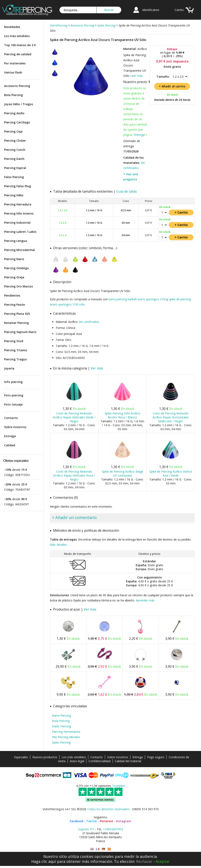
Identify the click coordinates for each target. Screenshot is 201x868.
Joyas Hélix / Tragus (19, 104)
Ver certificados (89, 322)
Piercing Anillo (14, 113)
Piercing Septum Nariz (20, 332)
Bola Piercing (13, 95)
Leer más (136, 76)
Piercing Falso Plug (18, 186)
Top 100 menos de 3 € (20, 45)
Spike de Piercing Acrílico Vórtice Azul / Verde (171, 473)
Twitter (92, 821)
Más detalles (58, 545)
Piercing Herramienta (66, 732)
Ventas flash (13, 72)
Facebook (77, 821)
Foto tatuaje (13, 404)
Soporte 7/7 (86, 829)
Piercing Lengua (16, 241)
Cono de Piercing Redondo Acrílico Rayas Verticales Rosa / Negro (74, 475)
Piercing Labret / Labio (20, 232)
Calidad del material (128, 761)
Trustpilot (119, 786)
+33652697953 (113, 829)
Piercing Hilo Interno (19, 213)
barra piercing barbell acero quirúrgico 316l (137, 299)
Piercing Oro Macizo (19, 286)
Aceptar (163, 861)
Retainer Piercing (16, 323)
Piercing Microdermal (19, 250)
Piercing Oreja (14, 277)
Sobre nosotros (15, 427)
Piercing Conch (15, 150)
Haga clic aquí (44, 861)
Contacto (11, 418)
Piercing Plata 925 (17, 314)
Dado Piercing (61, 726)
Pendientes (12, 295)
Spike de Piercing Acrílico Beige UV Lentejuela (122, 473)
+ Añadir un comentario (74, 517)
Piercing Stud (14, 341)
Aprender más (145, 600)
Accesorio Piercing (17, 86)
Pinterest (107, 821)
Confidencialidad (99, 761)
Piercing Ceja (13, 131)
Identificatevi (151, 10)
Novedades (12, 27)
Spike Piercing (61, 742)
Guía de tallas (127, 191)
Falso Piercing (14, 177)
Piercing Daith (14, 159)
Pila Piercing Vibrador (66, 737)
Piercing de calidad (18, 54)
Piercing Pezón (15, 305)
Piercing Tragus (15, 359)
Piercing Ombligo (16, 268)
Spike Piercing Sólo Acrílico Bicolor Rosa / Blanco (122, 415)
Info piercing (13, 382)
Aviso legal (77, 761)
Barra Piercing (61, 715)
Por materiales (15, 63)
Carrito (179, 10)
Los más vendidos (17, 36)
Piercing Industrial (17, 223)
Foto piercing (14, 395)
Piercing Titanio (16, 350)
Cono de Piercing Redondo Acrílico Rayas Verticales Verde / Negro (74, 417)
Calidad (10, 445)
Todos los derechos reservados (108, 809)
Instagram (124, 821)
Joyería (9, 368)
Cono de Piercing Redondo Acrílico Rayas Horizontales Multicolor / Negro (171, 417)
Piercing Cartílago (17, 122)
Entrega (10, 436)
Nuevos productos (45, 757)
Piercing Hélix (14, 195)
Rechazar (144, 861)
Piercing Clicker (15, 141)
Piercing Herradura (18, 204)
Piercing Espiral (15, 168)
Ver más (97, 368)
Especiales (21, 757)
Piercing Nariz (14, 259)
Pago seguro (156, 757)
